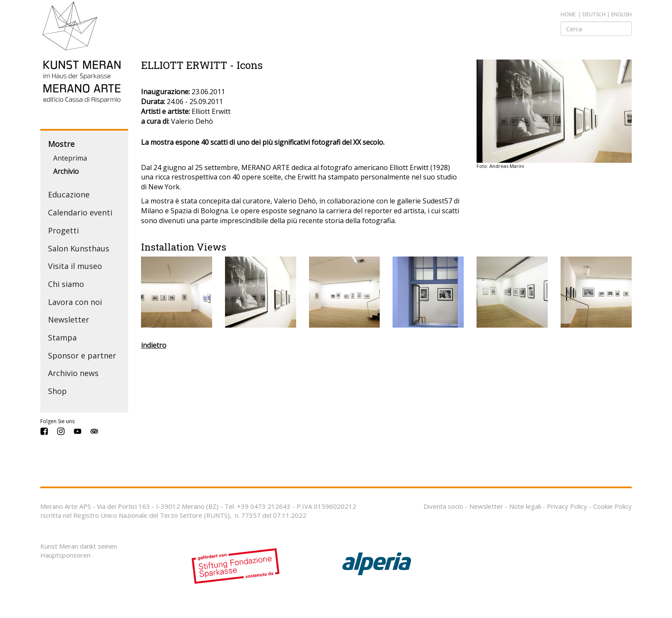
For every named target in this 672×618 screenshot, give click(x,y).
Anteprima (70, 158)
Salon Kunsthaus (79, 248)
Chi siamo (66, 284)
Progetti (63, 230)
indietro (154, 345)
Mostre (61, 144)
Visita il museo (75, 266)
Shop (57, 391)
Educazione (69, 194)
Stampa (62, 337)
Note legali (525, 506)
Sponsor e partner (82, 355)
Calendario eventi (80, 212)
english (621, 14)
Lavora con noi (75, 302)
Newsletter (69, 319)
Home (568, 14)
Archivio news (73, 373)
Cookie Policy (612, 506)
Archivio (66, 171)
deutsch (594, 14)
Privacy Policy (567, 506)
